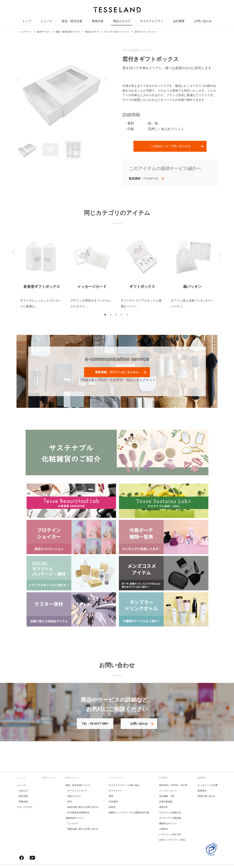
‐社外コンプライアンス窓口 (172, 840)
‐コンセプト (73, 823)
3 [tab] (117, 316)
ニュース (46, 22)
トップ (27, 22)
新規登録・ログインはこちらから (117, 372)
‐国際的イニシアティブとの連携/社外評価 (128, 813)
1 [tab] (106, 316)
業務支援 (98, 22)
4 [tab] (122, 316)
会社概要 (179, 22)
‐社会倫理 (113, 802)
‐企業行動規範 (165, 802)
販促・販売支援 (72, 22)
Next (220, 255)
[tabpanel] (42, 272)
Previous (14, 252)
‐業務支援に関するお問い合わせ (83, 829)
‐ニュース (21, 785)
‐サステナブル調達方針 (170, 813)
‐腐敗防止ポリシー (168, 823)
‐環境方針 (163, 807)
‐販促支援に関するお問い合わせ (83, 807)
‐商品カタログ (74, 796)
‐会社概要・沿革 (167, 796)
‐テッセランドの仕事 (207, 785)
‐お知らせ (23, 791)
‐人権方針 (163, 829)
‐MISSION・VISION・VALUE (173, 785)
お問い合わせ (203, 22)
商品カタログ (122, 22)
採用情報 (201, 778)
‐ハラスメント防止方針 (170, 834)
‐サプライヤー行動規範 (170, 818)
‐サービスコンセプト (77, 791)
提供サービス (72, 778)
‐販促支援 (23, 796)
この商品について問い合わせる (170, 146)
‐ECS (70, 802)
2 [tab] (112, 316)
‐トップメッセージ (168, 791)
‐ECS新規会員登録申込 (78, 813)
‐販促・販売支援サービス (78, 785)
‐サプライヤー (115, 791)
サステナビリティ (152, 22)
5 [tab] (128, 316)
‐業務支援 (23, 802)
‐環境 (111, 796)
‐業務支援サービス (74, 818)
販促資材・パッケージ (144, 178)
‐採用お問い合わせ (206, 796)
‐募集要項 (202, 791)
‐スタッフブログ (24, 807)
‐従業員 (112, 807)
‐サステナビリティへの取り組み (124, 785)
